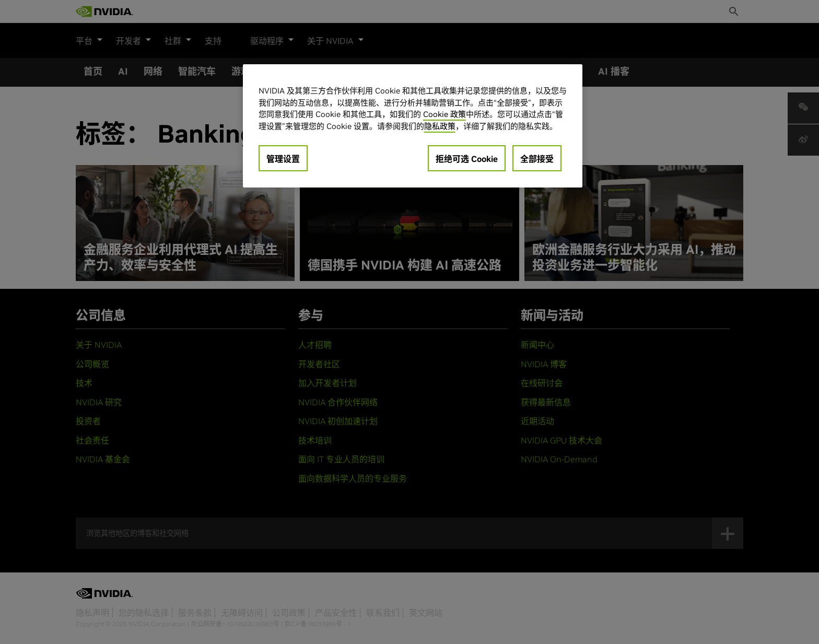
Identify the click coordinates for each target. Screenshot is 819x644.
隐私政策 (440, 126)
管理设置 (283, 159)
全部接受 (537, 159)
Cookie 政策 (444, 114)
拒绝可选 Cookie (467, 159)
